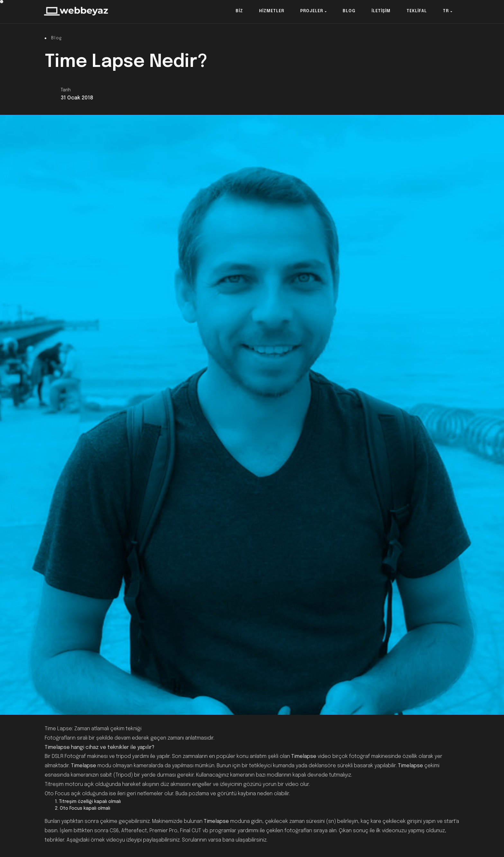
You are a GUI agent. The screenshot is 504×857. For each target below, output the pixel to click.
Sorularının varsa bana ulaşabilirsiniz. (225, 840)
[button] (239, 12)
